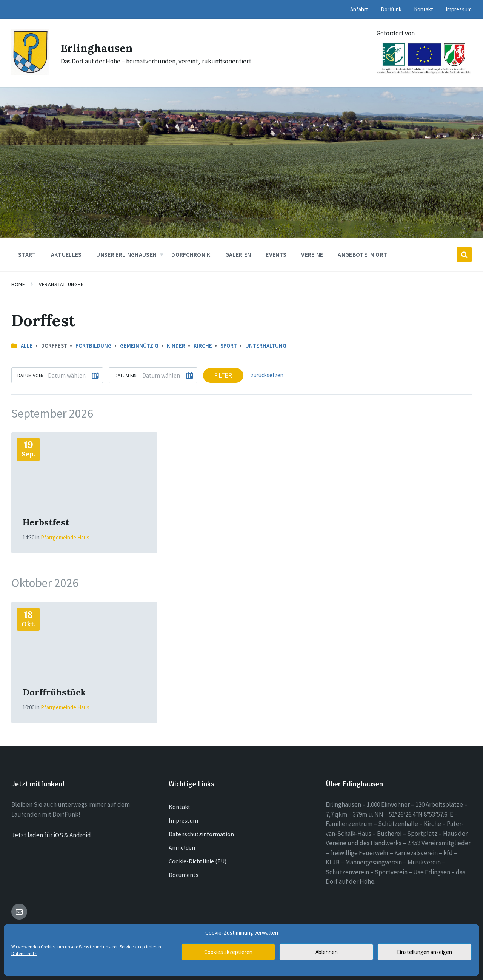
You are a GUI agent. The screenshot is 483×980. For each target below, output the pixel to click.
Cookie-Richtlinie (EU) (198, 861)
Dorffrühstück (54, 692)
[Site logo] (30, 72)
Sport (229, 346)
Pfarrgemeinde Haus (65, 537)
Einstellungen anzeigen (425, 952)
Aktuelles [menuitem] (66, 254)
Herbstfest (46, 522)
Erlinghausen (97, 48)
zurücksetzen (267, 375)
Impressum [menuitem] (459, 9)
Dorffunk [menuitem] (391, 9)
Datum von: (30, 375)
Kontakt (180, 807)
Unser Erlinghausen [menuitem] (126, 254)
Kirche (203, 346)
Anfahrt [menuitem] (359, 9)
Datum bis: (126, 375)
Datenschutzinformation (201, 834)
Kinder (176, 346)
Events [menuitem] (276, 254)
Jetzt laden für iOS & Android (51, 835)
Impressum (183, 820)
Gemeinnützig (139, 346)
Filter (223, 375)
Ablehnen (327, 952)
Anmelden (182, 847)
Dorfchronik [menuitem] (191, 254)
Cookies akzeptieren (228, 952)
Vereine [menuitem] (312, 254)
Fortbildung (94, 346)
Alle (27, 346)
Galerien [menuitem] (238, 254)
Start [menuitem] (27, 254)
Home (18, 284)
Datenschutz (24, 953)
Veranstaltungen (61, 284)
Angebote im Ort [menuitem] (362, 254)
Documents (184, 875)
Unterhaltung (266, 346)
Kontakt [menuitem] (424, 9)
